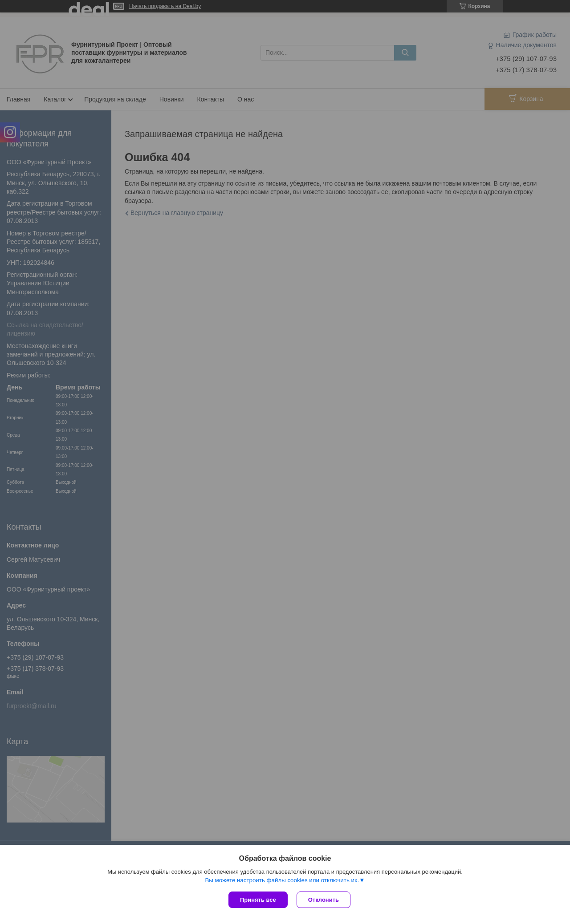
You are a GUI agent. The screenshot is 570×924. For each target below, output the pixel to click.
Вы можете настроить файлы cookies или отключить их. (282, 880)
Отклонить (324, 900)
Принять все (258, 900)
